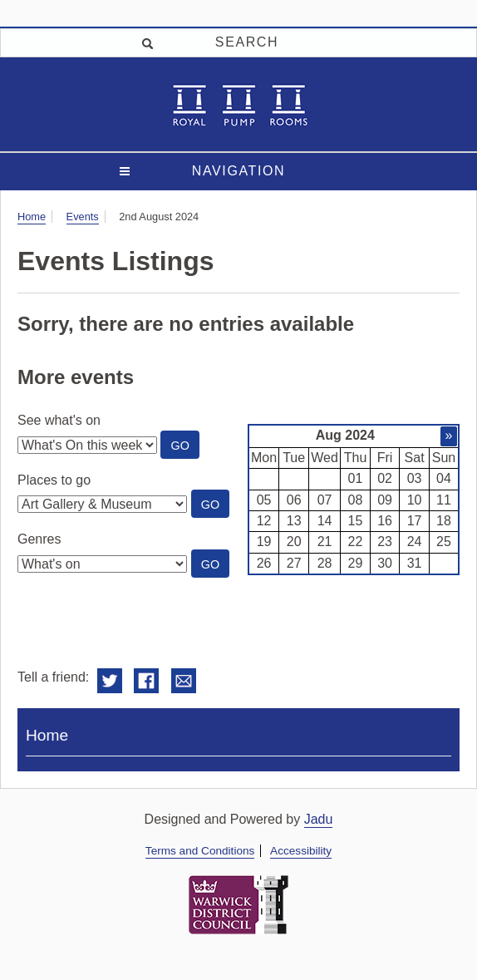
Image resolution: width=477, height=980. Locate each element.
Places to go (54, 480)
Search (247, 42)
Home (32, 217)
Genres (39, 539)
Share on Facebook (146, 681)
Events (83, 217)
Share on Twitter (110, 681)
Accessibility (301, 851)
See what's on (59, 420)
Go (184, 448)
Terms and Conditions (200, 851)
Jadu (319, 819)
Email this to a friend (184, 681)
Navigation (238, 171)
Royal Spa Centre (239, 104)
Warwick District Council (238, 905)
